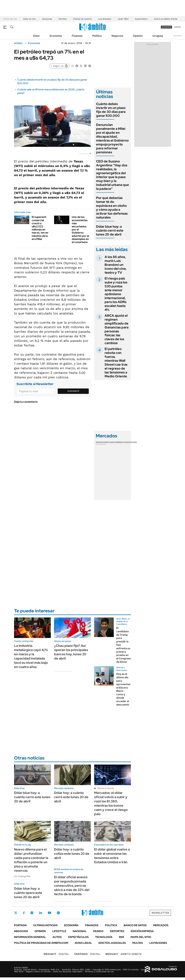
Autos (57, 937)
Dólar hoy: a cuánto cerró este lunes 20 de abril (71, 797)
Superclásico (141, 19)
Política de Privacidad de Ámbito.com (41, 943)
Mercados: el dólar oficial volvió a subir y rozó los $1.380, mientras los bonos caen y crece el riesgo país (111, 803)
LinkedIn (41, 913)
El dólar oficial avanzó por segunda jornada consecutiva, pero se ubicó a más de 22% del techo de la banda (72, 886)
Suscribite (73, 391)
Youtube (49, 913)
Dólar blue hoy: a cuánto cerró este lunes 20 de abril (110, 230)
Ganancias (47, 19)
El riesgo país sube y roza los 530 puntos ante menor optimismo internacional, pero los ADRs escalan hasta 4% (116, 294)
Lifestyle (59, 931)
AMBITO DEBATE (123, 954)
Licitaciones (158, 943)
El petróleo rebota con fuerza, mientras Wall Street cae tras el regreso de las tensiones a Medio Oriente (116, 363)
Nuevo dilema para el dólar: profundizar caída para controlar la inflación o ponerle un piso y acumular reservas (31, 860)
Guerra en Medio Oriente (166, 19)
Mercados (161, 925)
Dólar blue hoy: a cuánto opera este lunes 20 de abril (28, 893)
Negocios (117, 36)
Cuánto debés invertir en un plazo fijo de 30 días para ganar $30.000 (111, 110)
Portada (20, 925)
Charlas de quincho (82, 19)
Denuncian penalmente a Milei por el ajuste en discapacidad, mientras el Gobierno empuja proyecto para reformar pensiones (112, 138)
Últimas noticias (45, 925)
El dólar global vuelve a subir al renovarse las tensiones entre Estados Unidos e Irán (112, 856)
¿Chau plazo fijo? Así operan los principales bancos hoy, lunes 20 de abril (71, 652)
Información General (30, 937)
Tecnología (104, 937)
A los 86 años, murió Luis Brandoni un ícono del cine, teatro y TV (116, 265)
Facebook (24, 913)
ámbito (18, 43)
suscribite (167, 27)
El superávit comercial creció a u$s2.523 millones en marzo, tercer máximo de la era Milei (40, 228)
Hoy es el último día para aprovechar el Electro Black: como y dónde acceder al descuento (123, 689)
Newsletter (177, 36)
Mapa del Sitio (141, 937)
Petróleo (63, 19)
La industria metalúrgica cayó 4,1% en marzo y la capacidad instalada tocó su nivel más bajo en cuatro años (31, 656)
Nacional (80, 931)
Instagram (32, 913)
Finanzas (77, 36)
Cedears (132, 442)
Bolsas (110, 442)
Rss (122, 937)
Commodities (121, 442)
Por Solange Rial (22, 876)
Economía (56, 36)
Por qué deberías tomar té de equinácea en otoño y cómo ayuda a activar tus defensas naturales (112, 208)
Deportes (117, 931)
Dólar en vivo (29, 19)
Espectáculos (78, 937)
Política (97, 36)
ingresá (177, 27)
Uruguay (158, 36)
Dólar (36, 36)
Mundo (98, 931)
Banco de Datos (135, 925)
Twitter (16, 913)
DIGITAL (56, 954)
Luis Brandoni (105, 19)
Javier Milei (123, 19)
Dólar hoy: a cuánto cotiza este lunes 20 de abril (72, 854)
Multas (138, 943)
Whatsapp (58, 913)
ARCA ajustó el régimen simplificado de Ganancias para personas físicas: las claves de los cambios (117, 329)
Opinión (138, 36)
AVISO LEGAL (83, 943)
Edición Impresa (142, 931)
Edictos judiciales (112, 943)
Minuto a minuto (106, 788)
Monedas (101, 442)
